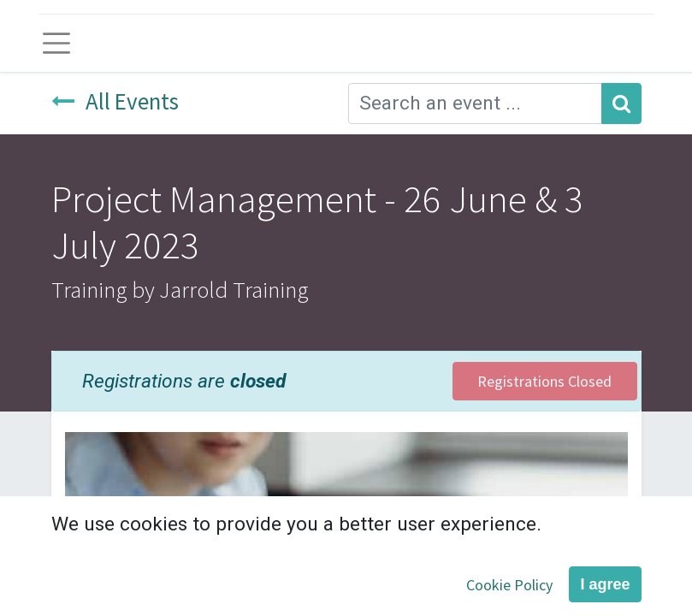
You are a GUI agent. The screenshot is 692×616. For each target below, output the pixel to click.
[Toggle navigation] (57, 43)
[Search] (621, 104)
